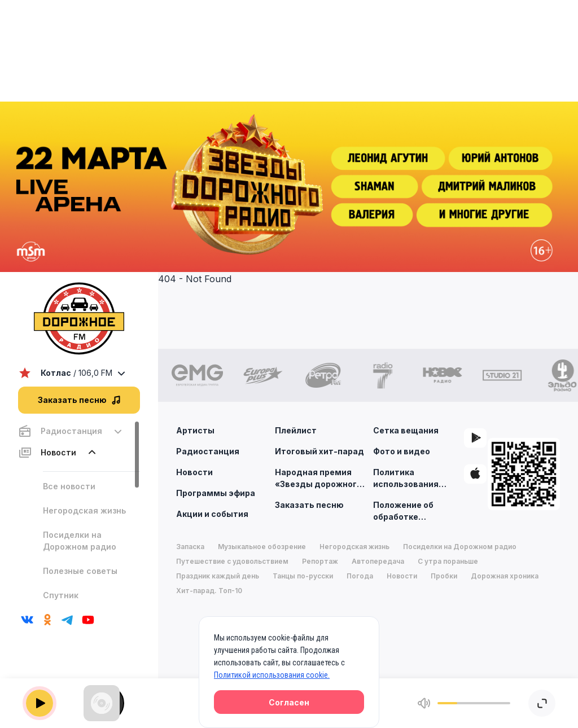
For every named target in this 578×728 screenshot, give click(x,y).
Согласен (289, 702)
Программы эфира (216, 493)
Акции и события (212, 514)
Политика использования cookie (406, 479)
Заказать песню (309, 505)
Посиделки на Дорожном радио (80, 541)
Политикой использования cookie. (272, 675)
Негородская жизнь (84, 510)
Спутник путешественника (81, 601)
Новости (194, 472)
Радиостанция (208, 451)
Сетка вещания (406, 430)
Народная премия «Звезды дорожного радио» (318, 479)
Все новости (69, 486)
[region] (79, 512)
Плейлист (296, 430)
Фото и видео (402, 451)
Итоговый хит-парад (319, 451)
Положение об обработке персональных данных (404, 511)
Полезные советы (80, 571)
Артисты (195, 430)
